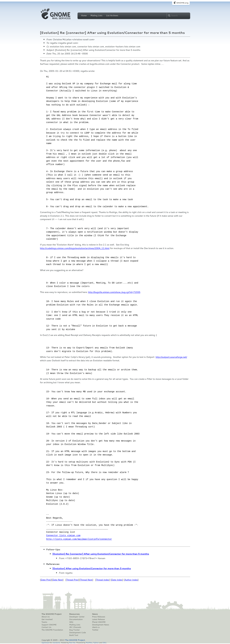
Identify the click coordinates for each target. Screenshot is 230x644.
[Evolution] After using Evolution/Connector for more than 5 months (92, 568)
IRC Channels (75, 627)
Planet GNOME (99, 622)
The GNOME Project (52, 614)
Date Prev (46, 580)
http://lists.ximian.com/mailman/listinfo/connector (79, 539)
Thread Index (102, 580)
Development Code (78, 633)
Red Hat (72, 643)
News (95, 614)
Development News (101, 625)
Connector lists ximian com (63, 535)
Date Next (58, 580)
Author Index (131, 580)
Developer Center (77, 617)
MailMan (89, 643)
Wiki (71, 622)
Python (96, 643)
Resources (74, 614)
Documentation (76, 619)
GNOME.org (182, 3)
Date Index (117, 580)
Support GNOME (49, 625)
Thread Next (86, 580)
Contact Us (46, 627)
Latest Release (98, 619)
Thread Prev (72, 580)
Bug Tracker (75, 630)
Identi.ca (96, 627)
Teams (44, 622)
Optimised (45, 643)
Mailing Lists (96, 16)
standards (56, 643)
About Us (46, 617)
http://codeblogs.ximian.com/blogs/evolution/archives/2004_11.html (75, 248)
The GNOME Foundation (52, 630)
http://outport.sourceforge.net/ (171, 357)
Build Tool (74, 635)
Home (84, 16)
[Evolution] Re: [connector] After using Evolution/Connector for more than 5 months (101, 554)
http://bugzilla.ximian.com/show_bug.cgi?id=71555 (114, 292)
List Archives (112, 16)
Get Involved (47, 619)
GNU (104, 643)
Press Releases (99, 617)
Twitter (95, 630)
